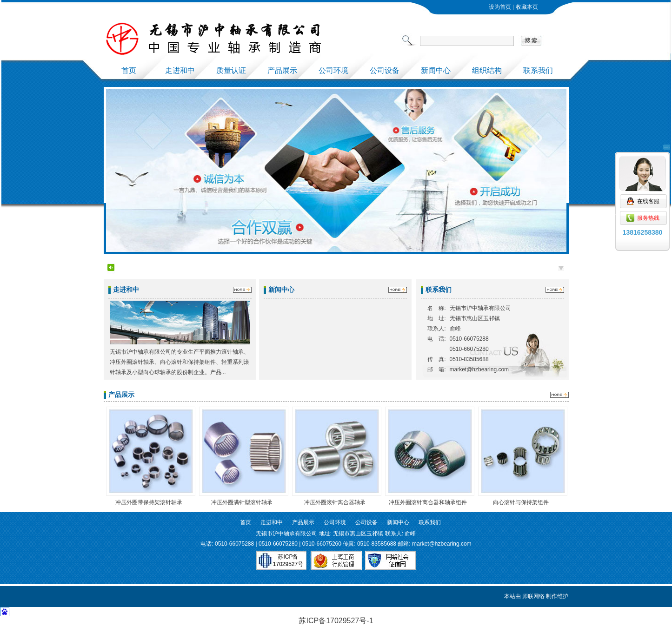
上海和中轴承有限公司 (243, 39)
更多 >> (241, 291)
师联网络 (533, 596)
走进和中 (180, 70)
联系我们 (538, 70)
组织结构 (487, 70)
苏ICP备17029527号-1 (336, 621)
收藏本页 (527, 7)
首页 (129, 70)
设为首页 (500, 7)
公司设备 (385, 70)
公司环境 (333, 70)
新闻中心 (436, 70)
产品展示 (282, 70)
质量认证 (231, 70)
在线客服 (643, 172)
